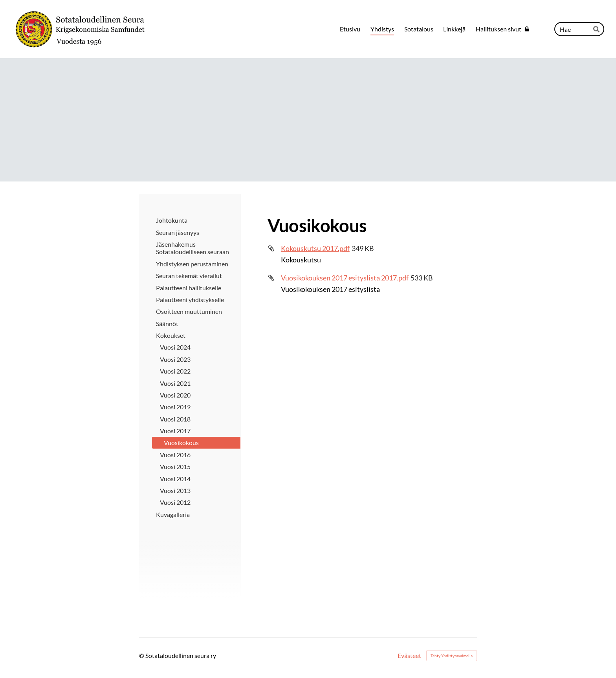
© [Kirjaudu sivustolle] (142, 655)
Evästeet (409, 656)
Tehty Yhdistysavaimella (452, 656)
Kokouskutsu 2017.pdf (315, 248)
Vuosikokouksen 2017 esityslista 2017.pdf (345, 278)
